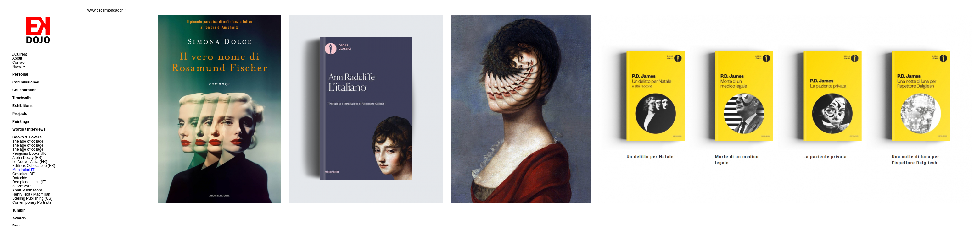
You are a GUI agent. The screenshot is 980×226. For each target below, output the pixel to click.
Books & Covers (27, 137)
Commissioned (26, 82)
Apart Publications (28, 190)
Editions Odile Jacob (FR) (34, 166)
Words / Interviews (29, 129)
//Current (20, 54)
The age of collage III (30, 141)
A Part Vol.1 (22, 186)
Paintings (21, 121)
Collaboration (24, 90)
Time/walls (22, 98)
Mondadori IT (23, 170)
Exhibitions (22, 106)
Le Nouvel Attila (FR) (30, 162)
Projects (20, 114)
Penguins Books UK (29, 153)
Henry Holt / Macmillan (31, 194)
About (17, 58)
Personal (20, 74)
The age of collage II (29, 149)
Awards (19, 218)
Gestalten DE (23, 174)
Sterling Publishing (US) (32, 198)
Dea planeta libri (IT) (29, 182)
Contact (19, 62)
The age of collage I (29, 145)
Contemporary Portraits (32, 202)
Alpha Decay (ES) (27, 158)
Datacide (20, 178)
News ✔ (19, 67)
